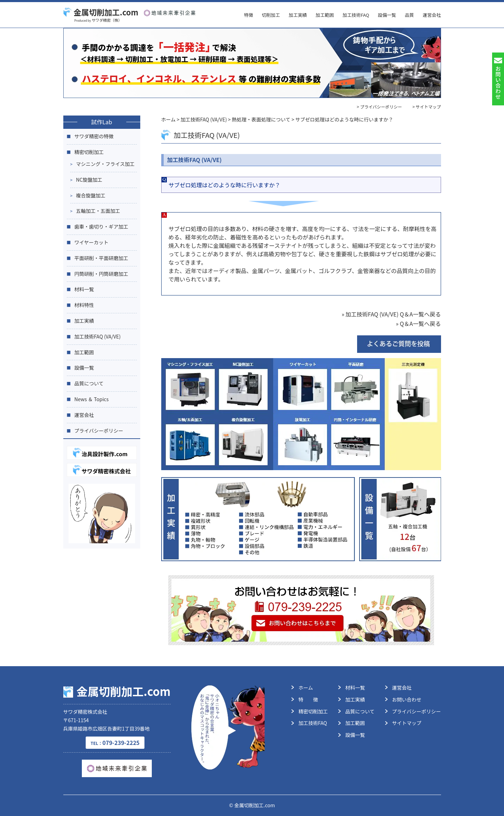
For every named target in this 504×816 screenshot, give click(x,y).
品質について (89, 383)
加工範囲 (325, 15)
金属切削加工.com (101, 12)
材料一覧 (84, 289)
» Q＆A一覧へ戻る (418, 323)
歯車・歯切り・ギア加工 (101, 226)
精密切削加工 (89, 152)
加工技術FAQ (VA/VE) (98, 336)
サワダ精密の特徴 (94, 136)
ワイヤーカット (92, 242)
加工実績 (298, 15)
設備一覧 (387, 15)
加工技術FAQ (356, 15)
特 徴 (308, 699)
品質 (409, 15)
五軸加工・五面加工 (98, 211)
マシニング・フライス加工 (105, 164)
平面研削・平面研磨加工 (101, 258)
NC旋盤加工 (89, 180)
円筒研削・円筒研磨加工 (101, 274)
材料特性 (84, 305)
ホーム (306, 688)
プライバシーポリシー (99, 431)
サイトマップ (407, 723)
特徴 (248, 15)
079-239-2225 (115, 742)
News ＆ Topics (92, 399)
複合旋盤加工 (91, 195)
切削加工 (271, 15)
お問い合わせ (407, 699)
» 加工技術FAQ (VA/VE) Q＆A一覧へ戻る (391, 314)
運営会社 (432, 15)
